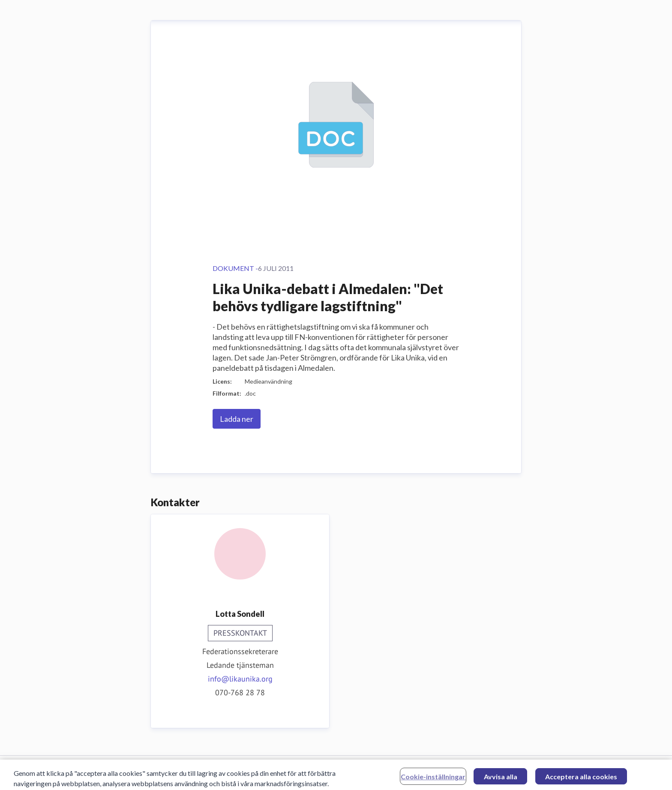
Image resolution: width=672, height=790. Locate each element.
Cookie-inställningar (433, 778)
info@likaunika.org (240, 679)
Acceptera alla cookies (581, 778)
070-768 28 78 (240, 692)
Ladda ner (237, 419)
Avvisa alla (501, 778)
